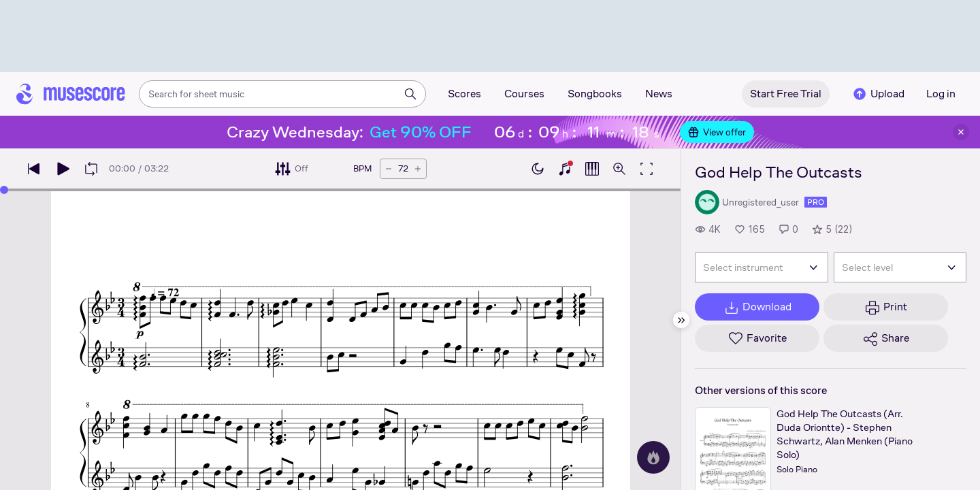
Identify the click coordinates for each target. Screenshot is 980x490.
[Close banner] (961, 132)
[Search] (410, 94)
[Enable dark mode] (538, 169)
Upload (878, 94)
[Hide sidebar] (681, 320)
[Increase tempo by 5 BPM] (418, 169)
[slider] (340, 190)
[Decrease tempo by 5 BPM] (389, 169)
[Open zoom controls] (619, 169)
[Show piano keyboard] (565, 169)
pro (816, 202)
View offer (717, 132)
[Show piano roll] (592, 169)
